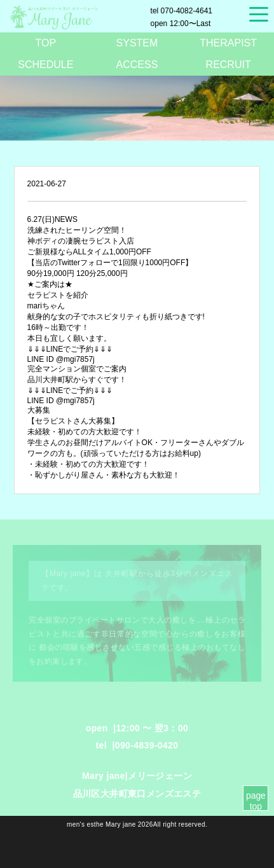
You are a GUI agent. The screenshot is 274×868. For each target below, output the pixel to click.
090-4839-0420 (147, 745)
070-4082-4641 (182, 11)
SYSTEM (137, 43)
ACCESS (137, 65)
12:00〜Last (181, 24)
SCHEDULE (45, 65)
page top (256, 801)
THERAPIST (228, 43)
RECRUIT (229, 65)
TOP (46, 43)
